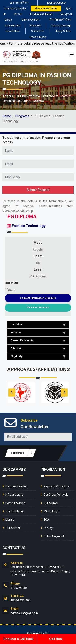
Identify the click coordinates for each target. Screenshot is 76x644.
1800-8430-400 (20, 600)
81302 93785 (19, 588)
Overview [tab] (38, 325)
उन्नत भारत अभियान (19, 3)
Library (10, 520)
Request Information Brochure (38, 298)
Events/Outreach (57, 3)
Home (7, 116)
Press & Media (38, 37)
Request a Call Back (19, 639)
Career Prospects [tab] (38, 340)
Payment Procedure (56, 486)
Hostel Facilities (15, 503)
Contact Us (37, 31)
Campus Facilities (17, 486)
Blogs (8, 20)
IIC (5, 14)
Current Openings (61, 25)
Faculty (48, 528)
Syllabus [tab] (38, 333)
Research (35, 25)
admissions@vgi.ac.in (24, 613)
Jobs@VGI (66, 14)
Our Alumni (13, 528)
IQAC (69, 8)
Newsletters (13, 31)
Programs (22, 116)
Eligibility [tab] (38, 356)
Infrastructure (14, 495)
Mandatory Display (15, 8)
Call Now (56, 639)
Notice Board (13, 25)
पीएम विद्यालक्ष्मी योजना (60, 20)
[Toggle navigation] (72, 55)
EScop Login (51, 511)
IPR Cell (18, 14)
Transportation (15, 511)
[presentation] (12, 393)
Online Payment (30, 20)
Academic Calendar (41, 14)
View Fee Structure (38, 308)
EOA (46, 520)
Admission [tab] (38, 348)
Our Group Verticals (56, 495)
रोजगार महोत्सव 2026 (46, 8)
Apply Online (63, 31)
